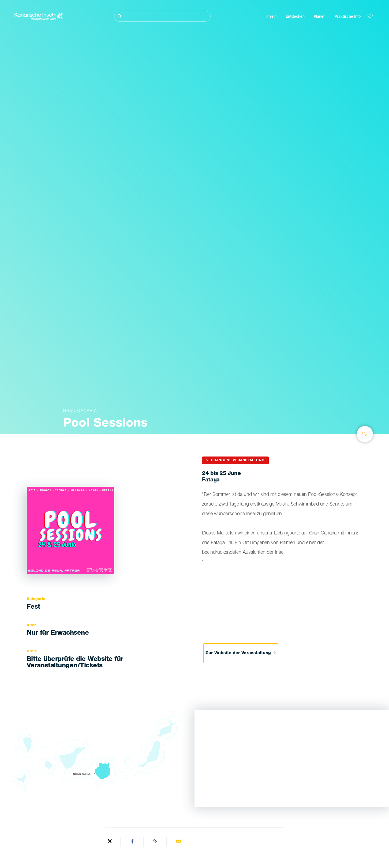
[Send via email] (178, 842)
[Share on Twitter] (110, 842)
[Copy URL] (156, 842)
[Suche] (162, 16)
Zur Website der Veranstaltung (241, 653)
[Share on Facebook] (133, 842)
